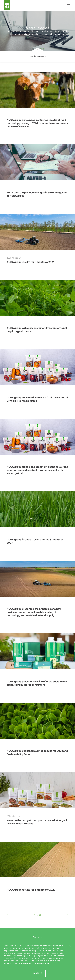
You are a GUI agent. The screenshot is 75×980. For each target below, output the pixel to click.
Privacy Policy (44, 963)
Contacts (38, 937)
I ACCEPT (38, 973)
